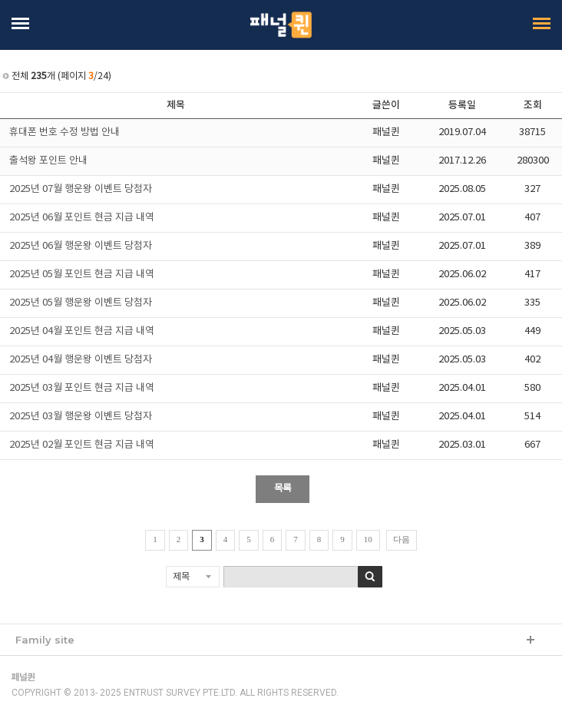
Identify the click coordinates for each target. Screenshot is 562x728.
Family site (45, 640)
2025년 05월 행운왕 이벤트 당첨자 (81, 303)
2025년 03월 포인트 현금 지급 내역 (82, 388)
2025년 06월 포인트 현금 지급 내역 (82, 218)
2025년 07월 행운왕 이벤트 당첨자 (81, 189)
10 (368, 539)
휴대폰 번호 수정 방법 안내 (64, 132)
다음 (402, 539)
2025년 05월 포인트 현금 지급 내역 (82, 275)
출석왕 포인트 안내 (48, 161)
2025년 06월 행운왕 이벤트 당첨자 (81, 246)
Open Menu (22, 24)
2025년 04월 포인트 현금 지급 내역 (82, 331)
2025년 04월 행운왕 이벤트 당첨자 (81, 360)
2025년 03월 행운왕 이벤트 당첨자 (81, 417)
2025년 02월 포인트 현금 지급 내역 (82, 445)
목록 (283, 489)
